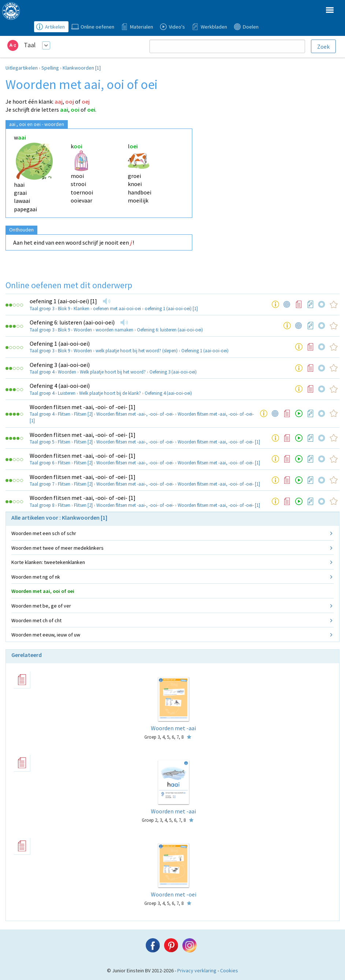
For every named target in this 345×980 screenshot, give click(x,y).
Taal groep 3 (42, 309)
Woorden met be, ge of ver (41, 606)
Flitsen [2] (83, 414)
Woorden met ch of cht (36, 620)
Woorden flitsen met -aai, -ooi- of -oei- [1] (83, 407)
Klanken (81, 309)
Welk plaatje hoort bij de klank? (110, 393)
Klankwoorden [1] (82, 68)
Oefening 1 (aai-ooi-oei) (60, 344)
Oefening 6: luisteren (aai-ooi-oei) (72, 322)
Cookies (229, 970)
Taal (30, 45)
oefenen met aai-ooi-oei (117, 309)
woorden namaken (114, 330)
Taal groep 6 (42, 463)
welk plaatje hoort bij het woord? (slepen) (137, 351)
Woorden (83, 330)
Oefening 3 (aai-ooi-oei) (60, 365)
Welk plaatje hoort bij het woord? (113, 372)
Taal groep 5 (42, 442)
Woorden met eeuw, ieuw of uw (46, 635)
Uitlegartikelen (22, 68)
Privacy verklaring (197, 970)
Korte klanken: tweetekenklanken (48, 562)
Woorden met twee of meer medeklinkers (57, 548)
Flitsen (64, 414)
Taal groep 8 (42, 505)
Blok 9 (64, 309)
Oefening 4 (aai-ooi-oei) (60, 386)
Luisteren (67, 393)
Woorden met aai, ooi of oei (43, 591)
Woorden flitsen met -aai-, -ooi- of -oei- (135, 414)
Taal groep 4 (42, 372)
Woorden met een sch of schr (44, 533)
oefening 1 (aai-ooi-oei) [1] (63, 301)
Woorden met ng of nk (36, 577)
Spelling (50, 68)
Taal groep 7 (42, 484)
